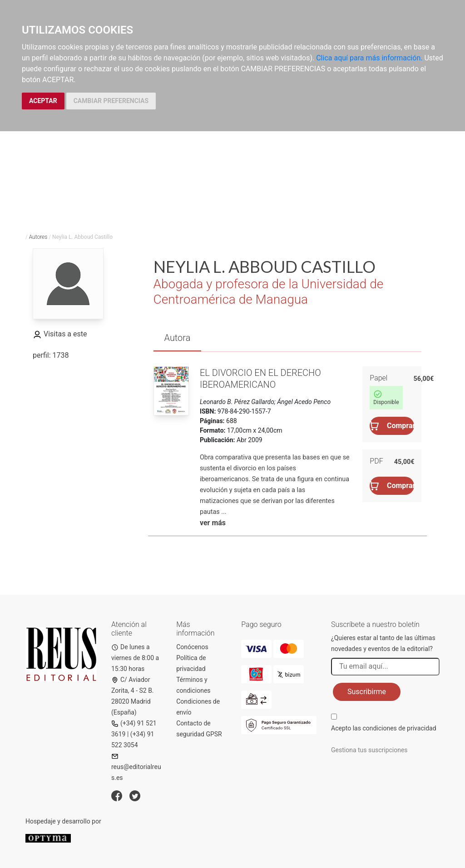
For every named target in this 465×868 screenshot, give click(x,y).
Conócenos (192, 647)
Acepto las (384, 728)
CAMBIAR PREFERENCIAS (111, 101)
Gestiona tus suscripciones (369, 750)
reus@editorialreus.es (136, 767)
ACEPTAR (43, 101)
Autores (38, 237)
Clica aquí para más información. (369, 58)
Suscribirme (367, 692)
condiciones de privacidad (399, 728)
